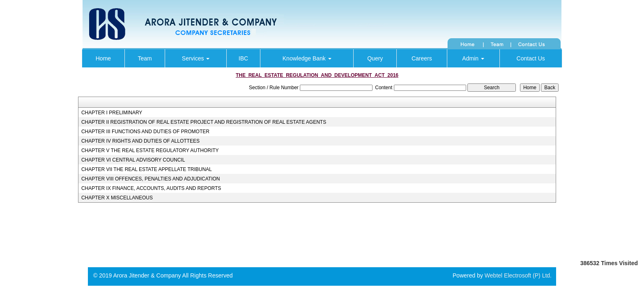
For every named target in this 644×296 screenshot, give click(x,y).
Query (375, 58)
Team (145, 58)
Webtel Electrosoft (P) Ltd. (518, 275)
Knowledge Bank (307, 58)
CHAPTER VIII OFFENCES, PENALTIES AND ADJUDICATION (151, 179)
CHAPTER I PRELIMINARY (112, 113)
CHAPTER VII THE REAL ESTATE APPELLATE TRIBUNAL (147, 169)
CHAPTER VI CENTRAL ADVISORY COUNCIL (133, 160)
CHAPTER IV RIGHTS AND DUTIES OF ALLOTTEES (140, 141)
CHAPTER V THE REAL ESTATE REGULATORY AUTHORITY (150, 150)
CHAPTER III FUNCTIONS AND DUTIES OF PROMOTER (145, 132)
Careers (422, 58)
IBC (243, 58)
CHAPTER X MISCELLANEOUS (117, 198)
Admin (473, 58)
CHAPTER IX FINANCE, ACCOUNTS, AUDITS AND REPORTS (151, 188)
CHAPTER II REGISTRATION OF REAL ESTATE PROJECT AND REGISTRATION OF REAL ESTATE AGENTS (204, 122)
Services (196, 58)
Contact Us (531, 58)
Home (103, 58)
